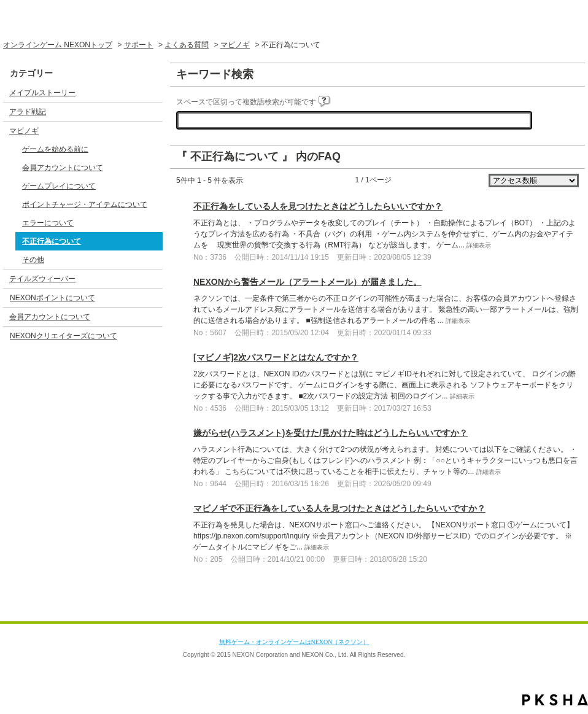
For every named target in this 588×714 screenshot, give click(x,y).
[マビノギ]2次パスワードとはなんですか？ (276, 357)
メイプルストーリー (42, 93)
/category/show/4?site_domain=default (153, 131)
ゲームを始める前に (55, 149)
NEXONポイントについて (52, 298)
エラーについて (48, 223)
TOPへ (554, 610)
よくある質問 (187, 45)
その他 (33, 260)
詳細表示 (479, 245)
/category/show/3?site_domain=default (153, 112)
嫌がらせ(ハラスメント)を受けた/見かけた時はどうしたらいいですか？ (331, 433)
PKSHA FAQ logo (555, 700)
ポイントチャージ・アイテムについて (85, 204)
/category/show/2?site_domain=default (153, 93)
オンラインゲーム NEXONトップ (58, 45)
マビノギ (235, 45)
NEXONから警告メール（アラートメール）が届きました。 (308, 282)
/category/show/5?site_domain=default (153, 279)
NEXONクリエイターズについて (64, 336)
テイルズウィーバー (42, 279)
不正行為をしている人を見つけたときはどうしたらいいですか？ (318, 206)
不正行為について (52, 241)
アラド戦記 (28, 112)
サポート (139, 45)
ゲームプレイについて (59, 186)
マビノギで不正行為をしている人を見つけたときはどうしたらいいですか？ (339, 508)
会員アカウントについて (63, 168)
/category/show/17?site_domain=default (153, 317)
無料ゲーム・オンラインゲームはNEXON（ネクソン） (294, 642)
